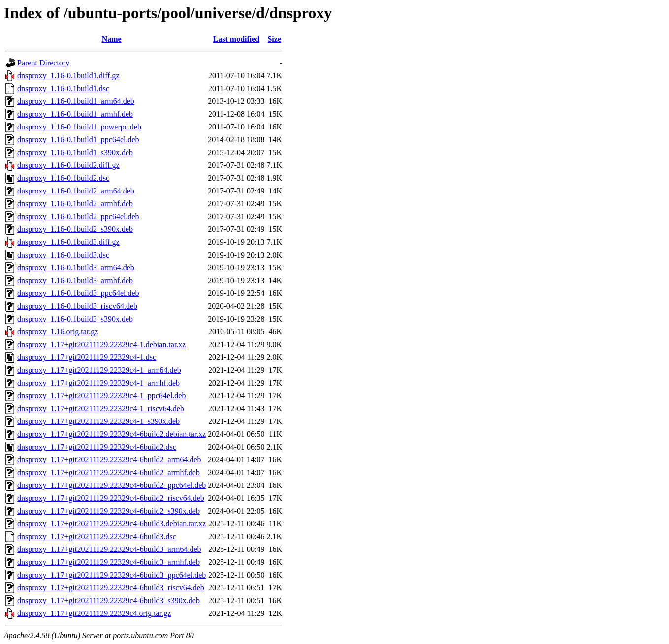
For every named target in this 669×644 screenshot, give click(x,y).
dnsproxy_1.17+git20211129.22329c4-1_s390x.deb (98, 421)
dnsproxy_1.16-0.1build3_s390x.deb (75, 319)
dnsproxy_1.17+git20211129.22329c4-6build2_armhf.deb (109, 472)
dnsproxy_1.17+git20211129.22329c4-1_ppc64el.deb (101, 396)
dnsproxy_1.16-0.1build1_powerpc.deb (79, 127)
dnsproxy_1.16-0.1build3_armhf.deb (75, 280)
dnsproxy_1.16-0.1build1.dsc (63, 88)
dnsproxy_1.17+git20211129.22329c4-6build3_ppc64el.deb (111, 575)
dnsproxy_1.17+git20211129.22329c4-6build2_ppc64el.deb (111, 485)
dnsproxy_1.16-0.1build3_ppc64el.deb (78, 293)
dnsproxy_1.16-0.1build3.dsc (63, 255)
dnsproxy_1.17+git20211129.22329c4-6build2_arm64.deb (109, 460)
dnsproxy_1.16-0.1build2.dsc (63, 178)
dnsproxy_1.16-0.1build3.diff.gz (68, 242)
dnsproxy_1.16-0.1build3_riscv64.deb (77, 306)
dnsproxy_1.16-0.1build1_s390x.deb (75, 152)
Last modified (237, 39)
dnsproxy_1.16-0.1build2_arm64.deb (76, 191)
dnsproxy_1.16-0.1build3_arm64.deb (76, 268)
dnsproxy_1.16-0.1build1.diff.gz (68, 76)
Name (112, 39)
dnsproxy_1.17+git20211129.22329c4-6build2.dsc (97, 447)
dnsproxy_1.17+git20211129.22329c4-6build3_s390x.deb (109, 600)
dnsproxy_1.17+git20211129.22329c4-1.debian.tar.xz (101, 344)
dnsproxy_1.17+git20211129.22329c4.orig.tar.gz (94, 613)
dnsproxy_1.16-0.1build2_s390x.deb (75, 229)
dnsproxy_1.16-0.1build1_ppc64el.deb (78, 140)
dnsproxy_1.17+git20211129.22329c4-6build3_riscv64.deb (111, 588)
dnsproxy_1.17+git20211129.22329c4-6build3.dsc (97, 536)
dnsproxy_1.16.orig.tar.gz (58, 332)
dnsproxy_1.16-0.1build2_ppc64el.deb (78, 216)
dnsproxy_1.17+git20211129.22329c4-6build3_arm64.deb (109, 549)
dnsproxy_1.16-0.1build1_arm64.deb (76, 101)
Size (274, 39)
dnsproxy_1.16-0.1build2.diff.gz (68, 165)
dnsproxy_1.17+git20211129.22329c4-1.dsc (87, 357)
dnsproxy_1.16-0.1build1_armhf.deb (75, 114)
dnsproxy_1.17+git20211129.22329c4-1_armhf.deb (98, 383)
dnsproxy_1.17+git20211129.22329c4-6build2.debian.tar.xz (111, 434)
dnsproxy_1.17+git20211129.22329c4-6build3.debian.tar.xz (111, 524)
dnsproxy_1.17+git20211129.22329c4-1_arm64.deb (99, 370)
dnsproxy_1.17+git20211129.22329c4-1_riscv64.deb (101, 408)
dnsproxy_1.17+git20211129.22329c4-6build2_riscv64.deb (111, 498)
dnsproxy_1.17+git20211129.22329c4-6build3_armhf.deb (109, 562)
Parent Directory (43, 63)
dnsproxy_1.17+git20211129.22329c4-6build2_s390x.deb (109, 511)
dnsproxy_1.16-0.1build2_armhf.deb (75, 204)
